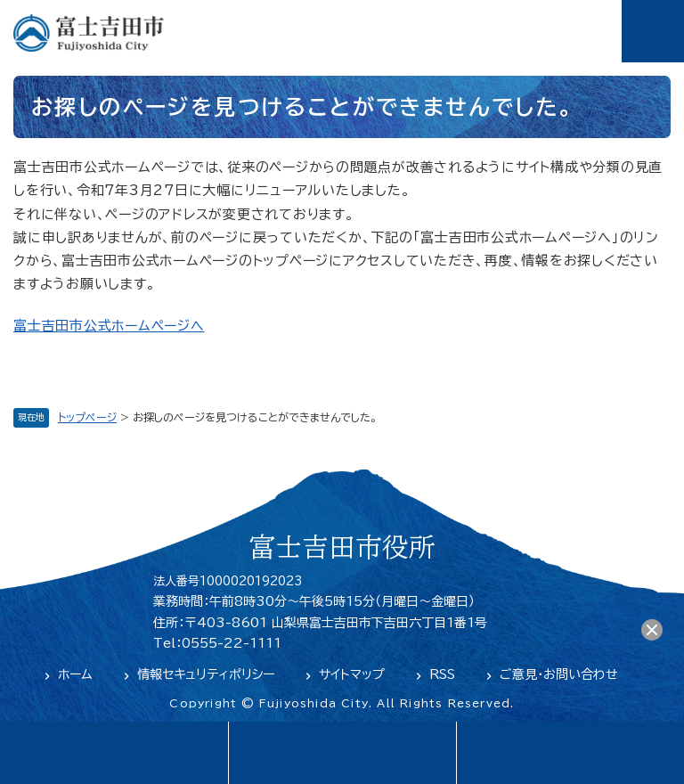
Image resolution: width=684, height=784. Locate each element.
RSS (442, 674)
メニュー (653, 31)
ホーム (75, 674)
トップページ (87, 417)
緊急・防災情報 (342, 753)
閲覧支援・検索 (570, 753)
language (114, 753)
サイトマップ (352, 674)
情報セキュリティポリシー (206, 674)
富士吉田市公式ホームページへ (109, 326)
